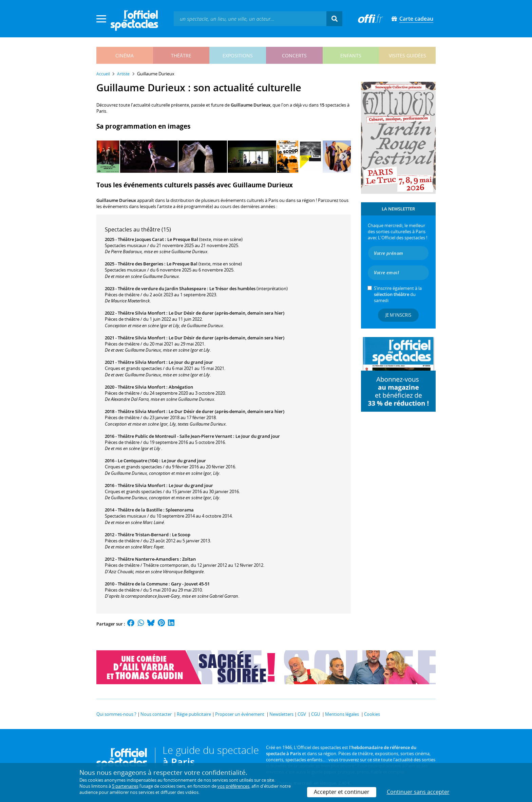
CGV (302, 714)
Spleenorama (180, 510)
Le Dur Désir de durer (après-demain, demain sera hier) (226, 313)
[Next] (343, 156)
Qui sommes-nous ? (116, 714)
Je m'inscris (398, 315)
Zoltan (189, 559)
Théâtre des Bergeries (140, 264)
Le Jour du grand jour (191, 362)
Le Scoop (181, 535)
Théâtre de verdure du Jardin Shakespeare (162, 288)
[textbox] (250, 18)
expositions (238, 55)
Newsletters (281, 714)
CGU (316, 714)
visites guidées (407, 55)
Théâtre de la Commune (143, 584)
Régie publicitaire (194, 714)
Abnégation (181, 387)
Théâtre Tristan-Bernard (143, 535)
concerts (294, 55)
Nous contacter (156, 714)
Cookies (372, 714)
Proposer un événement (240, 714)
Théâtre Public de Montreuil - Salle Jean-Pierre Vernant (175, 436)
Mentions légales (342, 714)
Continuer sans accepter (418, 792)
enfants (351, 55)
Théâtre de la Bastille (140, 510)
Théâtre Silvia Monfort (141, 313)
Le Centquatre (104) (138, 461)
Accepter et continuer (342, 792)
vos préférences (233, 786)
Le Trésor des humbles (232, 288)
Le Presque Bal (183, 239)
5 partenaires (125, 786)
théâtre (181, 55)
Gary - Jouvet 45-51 (190, 584)
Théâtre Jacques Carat (141, 239)
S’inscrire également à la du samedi (398, 294)
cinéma (125, 55)
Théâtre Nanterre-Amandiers (148, 559)
